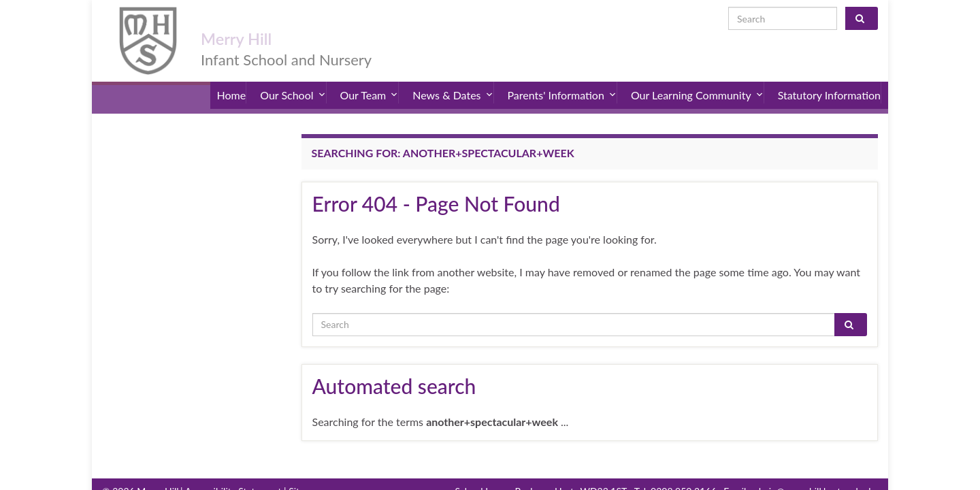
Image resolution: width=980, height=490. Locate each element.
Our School (293, 81)
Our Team (370, 81)
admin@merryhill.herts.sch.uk (812, 473)
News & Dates (453, 81)
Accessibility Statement (233, 473)
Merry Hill (255, 22)
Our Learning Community (697, 81)
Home (232, 81)
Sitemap (306, 473)
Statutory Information (829, 81)
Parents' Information (562, 81)
